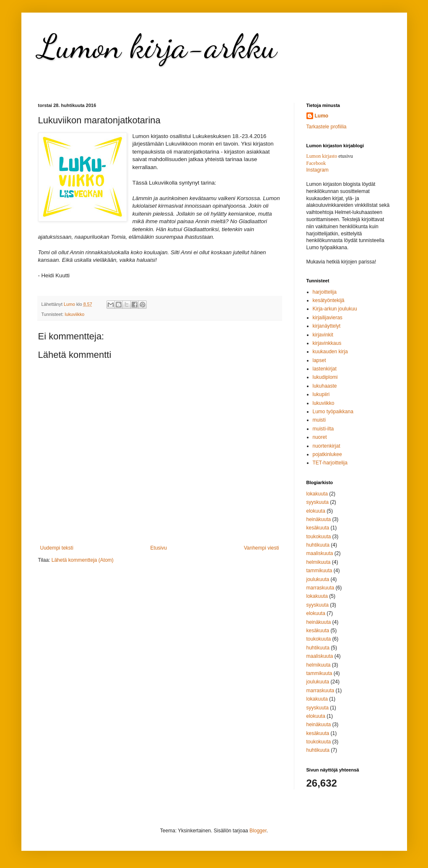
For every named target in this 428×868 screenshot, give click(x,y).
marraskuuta (320, 588)
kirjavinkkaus (327, 343)
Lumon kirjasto (322, 156)
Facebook (316, 163)
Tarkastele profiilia (327, 127)
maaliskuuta (320, 553)
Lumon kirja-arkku (157, 46)
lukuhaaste (325, 386)
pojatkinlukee (327, 454)
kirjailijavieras (328, 318)
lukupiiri (321, 394)
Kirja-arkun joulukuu (335, 309)
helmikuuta (319, 562)
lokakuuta (317, 494)
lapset (319, 360)
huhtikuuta (318, 545)
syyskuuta (318, 502)
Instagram (318, 170)
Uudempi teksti (57, 548)
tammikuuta (319, 571)
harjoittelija (325, 292)
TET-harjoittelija (330, 463)
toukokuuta (319, 537)
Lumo (322, 116)
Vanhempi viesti (262, 548)
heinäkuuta (319, 519)
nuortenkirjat (327, 446)
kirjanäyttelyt (327, 326)
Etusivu (159, 548)
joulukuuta (318, 579)
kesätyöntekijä (329, 300)
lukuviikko (75, 314)
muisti (319, 420)
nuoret (320, 437)
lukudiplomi (325, 377)
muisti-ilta (323, 429)
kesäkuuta (318, 528)
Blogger (258, 831)
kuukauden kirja (330, 352)
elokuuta (316, 511)
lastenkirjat (325, 369)
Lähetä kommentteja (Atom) (83, 560)
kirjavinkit (323, 335)
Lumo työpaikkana (333, 412)
